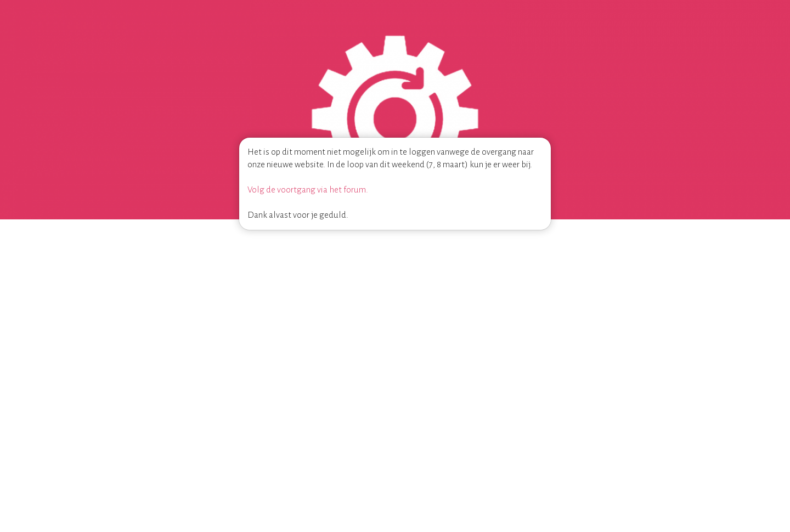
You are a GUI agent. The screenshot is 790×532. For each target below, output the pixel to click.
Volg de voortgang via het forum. (308, 189)
